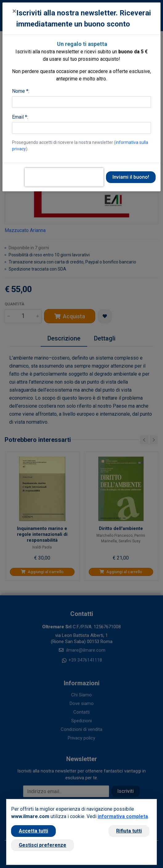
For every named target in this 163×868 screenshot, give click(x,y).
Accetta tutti (33, 831)
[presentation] (64, 177)
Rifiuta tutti (129, 831)
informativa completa (123, 816)
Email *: (20, 117)
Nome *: (21, 91)
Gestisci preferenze (43, 845)
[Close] (14, 11)
